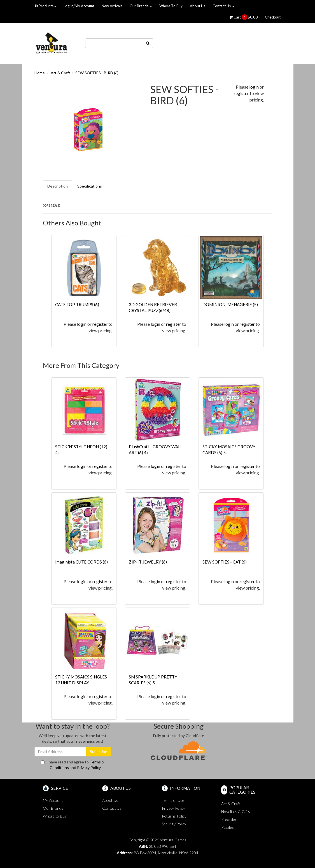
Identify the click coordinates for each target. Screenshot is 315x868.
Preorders (230, 819)
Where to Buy (55, 816)
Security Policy (174, 824)
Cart (243, 17)
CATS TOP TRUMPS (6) (77, 304)
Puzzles (228, 827)
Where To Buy (171, 6)
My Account (53, 800)
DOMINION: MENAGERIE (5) (230, 304)
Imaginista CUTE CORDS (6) (81, 562)
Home (40, 73)
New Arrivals (112, 6)
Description (58, 186)
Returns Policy (174, 816)
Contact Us (223, 6)
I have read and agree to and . (73, 765)
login (254, 87)
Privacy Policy (89, 767)
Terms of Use (173, 800)
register (241, 93)
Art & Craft (60, 73)
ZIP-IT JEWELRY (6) (148, 562)
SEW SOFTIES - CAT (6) (225, 562)
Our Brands (141, 6)
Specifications (90, 186)
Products (46, 6)
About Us (198, 6)
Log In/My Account (79, 6)
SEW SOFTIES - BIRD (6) (97, 73)
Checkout (273, 17)
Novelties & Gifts (236, 812)
